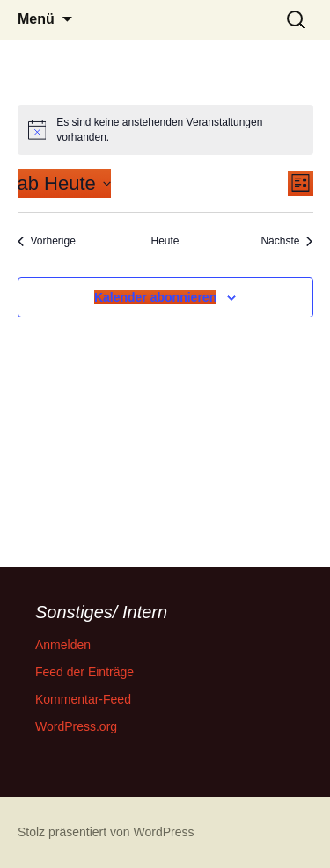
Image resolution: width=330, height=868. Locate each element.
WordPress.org (76, 726)
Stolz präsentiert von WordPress (106, 832)
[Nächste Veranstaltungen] (286, 241)
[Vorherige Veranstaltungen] (47, 241)
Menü (36, 19)
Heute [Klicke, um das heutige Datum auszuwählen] (165, 241)
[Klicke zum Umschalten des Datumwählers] (64, 183)
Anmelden (63, 645)
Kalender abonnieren (155, 297)
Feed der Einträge (84, 672)
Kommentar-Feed (83, 699)
